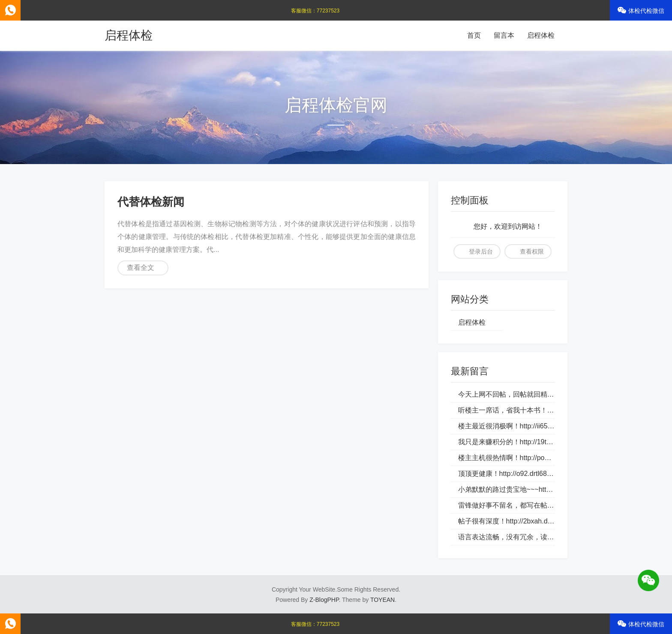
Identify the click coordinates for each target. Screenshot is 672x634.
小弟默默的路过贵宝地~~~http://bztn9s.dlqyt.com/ (534, 489)
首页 (474, 35)
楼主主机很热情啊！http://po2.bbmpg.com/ (523, 458)
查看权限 (532, 251)
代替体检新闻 (151, 202)
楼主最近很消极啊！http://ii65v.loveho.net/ (522, 426)
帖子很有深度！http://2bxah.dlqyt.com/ (517, 521)
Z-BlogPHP (324, 600)
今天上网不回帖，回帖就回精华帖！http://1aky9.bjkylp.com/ (549, 394)
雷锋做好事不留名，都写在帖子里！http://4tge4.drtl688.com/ (550, 505)
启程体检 (129, 35)
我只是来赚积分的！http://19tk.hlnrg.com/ (521, 442)
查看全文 (141, 268)
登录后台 (481, 251)
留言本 (504, 35)
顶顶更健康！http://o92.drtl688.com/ (513, 474)
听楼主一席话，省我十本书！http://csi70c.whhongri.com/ (544, 410)
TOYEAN (382, 600)
